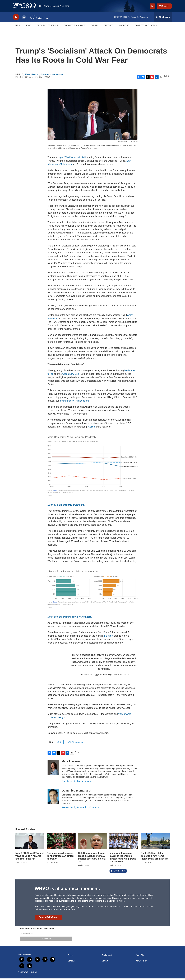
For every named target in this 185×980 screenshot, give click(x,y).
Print (166, 78)
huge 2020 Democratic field (72, 159)
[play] (16, 19)
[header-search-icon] (153, 7)
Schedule (72, 962)
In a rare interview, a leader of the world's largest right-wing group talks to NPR (123, 859)
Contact (105, 962)
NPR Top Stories (75, 744)
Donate (166, 7)
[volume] (24, 19)
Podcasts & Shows (74, 27)
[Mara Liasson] (53, 769)
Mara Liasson (32, 76)
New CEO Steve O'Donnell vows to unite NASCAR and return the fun (30, 857)
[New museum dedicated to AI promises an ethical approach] (61, 843)
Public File (140, 957)
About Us (124, 27)
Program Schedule (48, 27)
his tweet (109, 637)
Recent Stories (25, 831)
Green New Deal (71, 375)
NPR (59, 744)
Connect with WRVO (146, 27)
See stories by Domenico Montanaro (81, 809)
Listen (16, 27)
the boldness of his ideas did (74, 402)
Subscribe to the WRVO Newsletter (37, 930)
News (28, 27)
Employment (107, 957)
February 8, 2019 (120, 676)
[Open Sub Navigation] (22, 27)
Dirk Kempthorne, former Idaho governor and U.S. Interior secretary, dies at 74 (92, 859)
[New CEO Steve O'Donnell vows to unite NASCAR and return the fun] (30, 843)
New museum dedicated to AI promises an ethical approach (60, 857)
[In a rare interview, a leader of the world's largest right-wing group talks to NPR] (124, 843)
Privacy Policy (141, 962)
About (70, 957)
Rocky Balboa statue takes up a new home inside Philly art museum (154, 857)
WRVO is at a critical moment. (67, 890)
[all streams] (163, 19)
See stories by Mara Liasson (77, 783)
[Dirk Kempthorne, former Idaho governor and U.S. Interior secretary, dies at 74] (92, 843)
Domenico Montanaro (52, 76)
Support (109, 27)
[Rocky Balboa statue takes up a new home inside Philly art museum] (155, 843)
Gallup (91, 428)
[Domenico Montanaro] (53, 798)
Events (95, 27)
